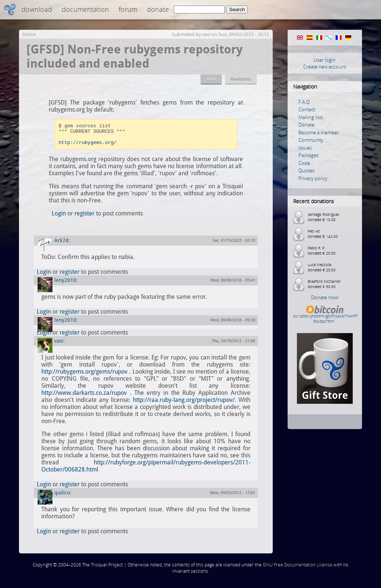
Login (59, 218)
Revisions (241, 79)
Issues (305, 148)
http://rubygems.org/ (87, 147)
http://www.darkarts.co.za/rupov (84, 397)
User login (325, 60)
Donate (158, 9)
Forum (128, 9)
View (211, 79)
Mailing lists (311, 117)
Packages (308, 155)
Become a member (319, 132)
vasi (206, 34)
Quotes (306, 170)
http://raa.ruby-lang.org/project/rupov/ (184, 404)
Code (304, 163)
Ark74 (61, 245)
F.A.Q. (305, 102)
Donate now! (325, 297)
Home (29, 34)
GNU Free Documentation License (297, 569)
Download (37, 9)
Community (311, 140)
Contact (307, 109)
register (84, 218)
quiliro (62, 497)
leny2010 (65, 285)
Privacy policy (313, 178)
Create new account (325, 67)
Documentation (85, 9)
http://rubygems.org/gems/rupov (84, 376)
